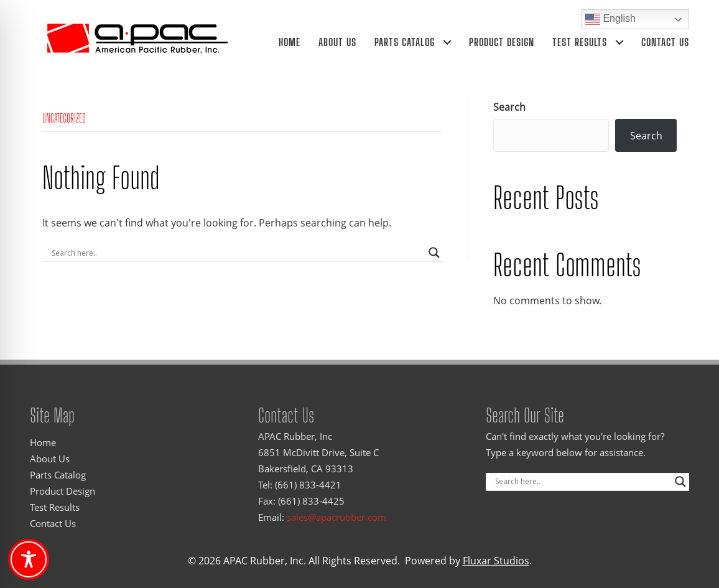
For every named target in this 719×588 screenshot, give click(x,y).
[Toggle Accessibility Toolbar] (29, 559)
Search (509, 107)
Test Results (580, 42)
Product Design (502, 42)
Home (290, 42)
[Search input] (237, 253)
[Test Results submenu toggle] (619, 42)
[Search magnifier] (434, 253)
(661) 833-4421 (308, 485)
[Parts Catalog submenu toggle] (447, 42)
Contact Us (665, 42)
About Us (337, 42)
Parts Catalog (405, 42)
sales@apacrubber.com (336, 517)
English (610, 19)
